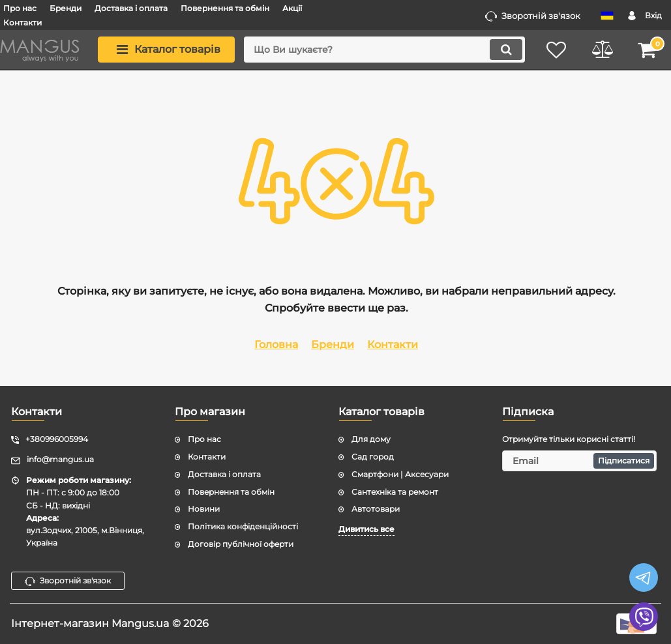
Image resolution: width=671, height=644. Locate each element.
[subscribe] (579, 461)
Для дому (371, 439)
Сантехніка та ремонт (395, 492)
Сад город (373, 457)
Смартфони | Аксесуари (400, 474)
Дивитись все (366, 529)
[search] (384, 50)
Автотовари (376, 509)
